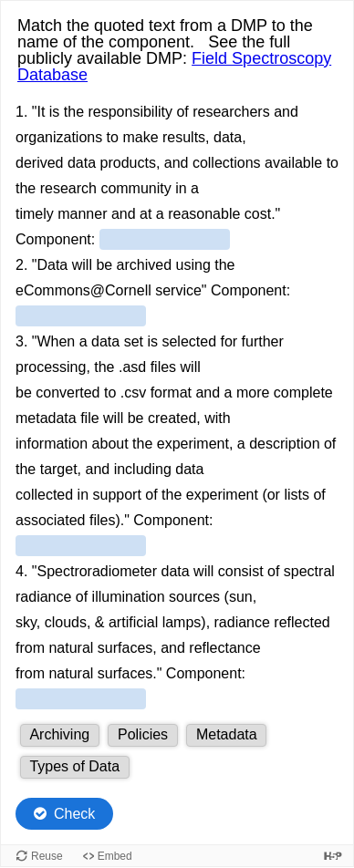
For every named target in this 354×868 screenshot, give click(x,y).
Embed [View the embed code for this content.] (115, 856)
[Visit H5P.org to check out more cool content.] (333, 856)
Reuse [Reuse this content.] (47, 856)
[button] (60, 735)
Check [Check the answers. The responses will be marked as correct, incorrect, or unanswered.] (74, 814)
